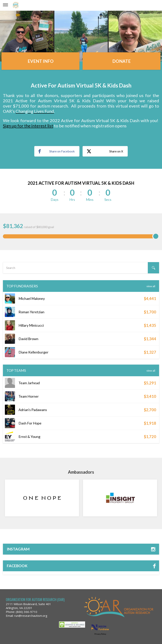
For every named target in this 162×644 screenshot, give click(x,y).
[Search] (153, 268)
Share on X (105, 151)
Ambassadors (81, 472)
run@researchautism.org (31, 616)
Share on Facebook (57, 151)
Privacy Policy (100, 634)
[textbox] (81, 268)
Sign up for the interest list (28, 126)
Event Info (41, 61)
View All (151, 286)
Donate (121, 61)
